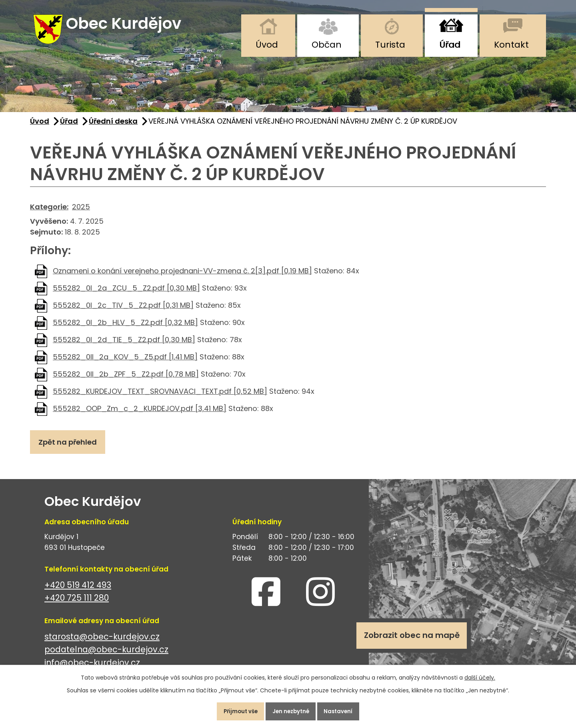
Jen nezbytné (291, 710)
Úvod (267, 45)
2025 (81, 213)
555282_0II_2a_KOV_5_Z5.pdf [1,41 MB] (125, 363)
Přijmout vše (233, 710)
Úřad (450, 45)
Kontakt (511, 45)
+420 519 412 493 (78, 594)
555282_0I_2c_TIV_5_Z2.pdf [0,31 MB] (123, 311)
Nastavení (346, 710)
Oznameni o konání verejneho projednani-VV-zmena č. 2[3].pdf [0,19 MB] (182, 277)
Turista (390, 45)
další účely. (480, 674)
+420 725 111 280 (77, 607)
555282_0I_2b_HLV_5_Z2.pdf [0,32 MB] (125, 328)
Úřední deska (113, 127)
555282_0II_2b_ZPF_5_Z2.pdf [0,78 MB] (126, 380)
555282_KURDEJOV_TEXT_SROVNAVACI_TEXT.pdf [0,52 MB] (160, 397)
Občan (327, 45)
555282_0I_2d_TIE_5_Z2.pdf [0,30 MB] (124, 346)
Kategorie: (49, 213)
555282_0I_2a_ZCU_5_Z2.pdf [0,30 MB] (126, 294)
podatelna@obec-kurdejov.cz (106, 659)
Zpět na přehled (71, 450)
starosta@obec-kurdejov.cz (102, 646)
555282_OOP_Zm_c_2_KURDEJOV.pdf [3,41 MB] (140, 414)
